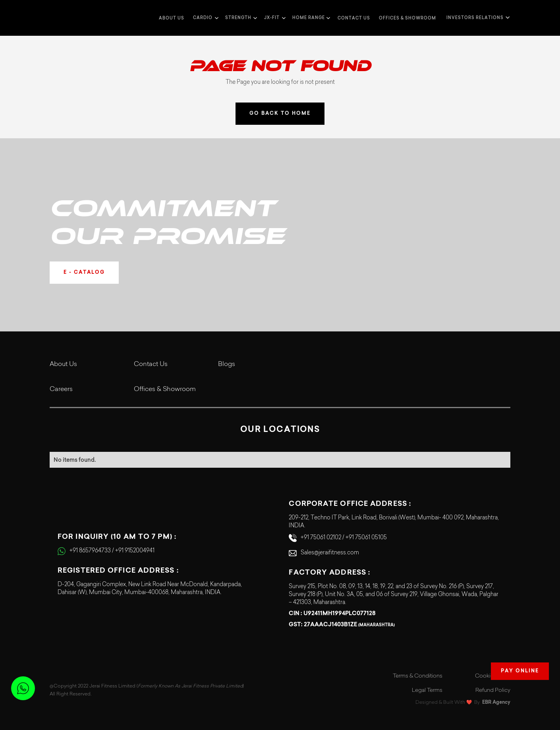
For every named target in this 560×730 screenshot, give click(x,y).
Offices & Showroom (407, 18)
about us (172, 18)
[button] (205, 18)
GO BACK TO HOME (280, 114)
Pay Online (520, 671)
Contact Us (151, 364)
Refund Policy (493, 691)
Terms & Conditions (418, 676)
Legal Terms (427, 691)
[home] (66, 18)
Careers (61, 389)
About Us (63, 364)
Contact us (354, 18)
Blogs (227, 364)
